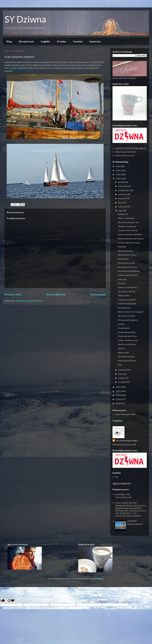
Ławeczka (95, 41)
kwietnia (122, 370)
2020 (118, 395)
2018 (118, 403)
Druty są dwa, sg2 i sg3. (126, 503)
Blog (9, 41)
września (122, 194)
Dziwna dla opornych (125, 155)
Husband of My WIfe (127, 267)
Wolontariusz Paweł (127, 361)
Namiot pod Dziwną (127, 344)
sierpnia (122, 198)
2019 (118, 399)
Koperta (122, 283)
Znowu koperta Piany (128, 275)
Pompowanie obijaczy (128, 320)
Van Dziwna (123, 259)
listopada (123, 186)
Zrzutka (61, 41)
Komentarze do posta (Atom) (29, 301)
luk (117, 477)
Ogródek (122, 247)
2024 (118, 174)
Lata (120, 365)
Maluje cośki (123, 352)
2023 (118, 178)
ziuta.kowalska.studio (126, 440)
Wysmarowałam (125, 251)
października (124, 190)
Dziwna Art (123, 214)
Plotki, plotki (123, 295)
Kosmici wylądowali (127, 304)
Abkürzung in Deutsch (126, 152)
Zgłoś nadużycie (122, 483)
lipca (120, 202)
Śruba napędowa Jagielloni (130, 234)
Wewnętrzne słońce (127, 255)
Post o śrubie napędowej (16, 68)
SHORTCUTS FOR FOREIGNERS (131, 148)
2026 (118, 166)
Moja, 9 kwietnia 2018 (125, 414)
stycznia (122, 382)
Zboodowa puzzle (126, 356)
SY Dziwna (25, 19)
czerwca (122, 206)
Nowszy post (13, 294)
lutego (121, 378)
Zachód (121, 348)
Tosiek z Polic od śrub (128, 230)
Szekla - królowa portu (128, 340)
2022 (118, 387)
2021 (118, 391)
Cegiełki (45, 41)
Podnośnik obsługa (127, 332)
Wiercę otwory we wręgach (130, 312)
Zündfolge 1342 (123, 494)
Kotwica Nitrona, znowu (129, 243)
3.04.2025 (132, 521)
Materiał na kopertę (127, 226)
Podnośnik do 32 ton (127, 336)
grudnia (122, 182)
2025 (118, 170)
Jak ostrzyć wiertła (126, 291)
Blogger (100, 578)
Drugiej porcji (124, 308)
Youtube (78, 41)
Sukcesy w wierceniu (127, 287)
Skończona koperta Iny (128, 222)
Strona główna (56, 294)
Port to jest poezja (126, 263)
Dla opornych (26, 41)
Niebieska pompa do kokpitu (131, 239)
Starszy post (98, 294)
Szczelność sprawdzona (129, 271)
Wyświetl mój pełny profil (124, 445)
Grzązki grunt (124, 328)
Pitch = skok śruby (126, 218)
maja (120, 211)
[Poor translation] (11, 601)
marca (121, 374)
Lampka (121, 324)
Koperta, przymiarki (127, 299)
